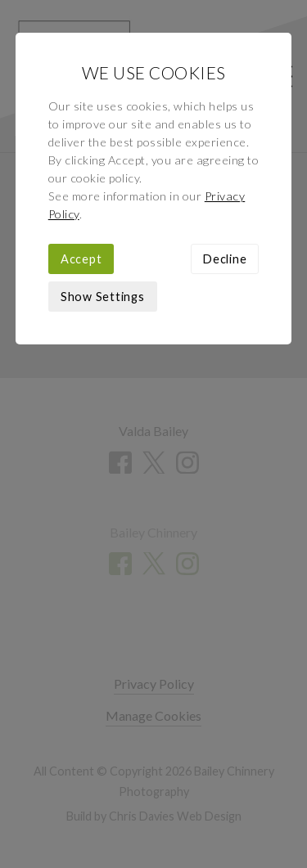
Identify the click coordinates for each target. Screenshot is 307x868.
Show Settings (103, 297)
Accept (81, 259)
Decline (225, 259)
